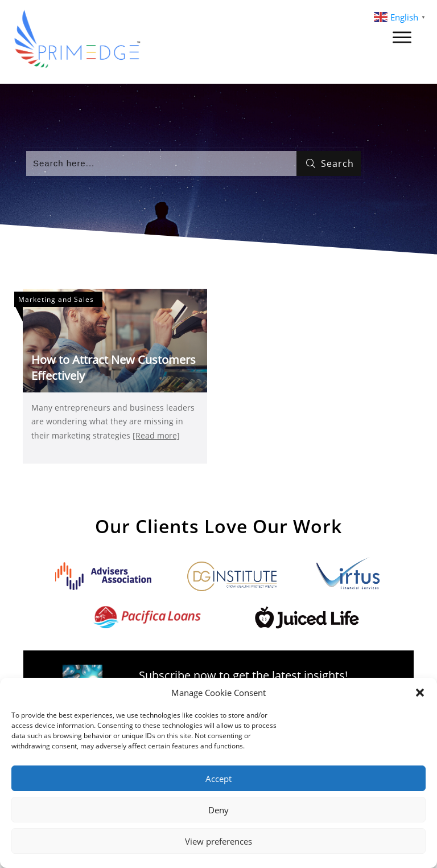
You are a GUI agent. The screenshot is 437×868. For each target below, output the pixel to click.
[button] (420, 693)
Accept (218, 779)
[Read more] (156, 435)
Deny (218, 810)
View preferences (218, 841)
